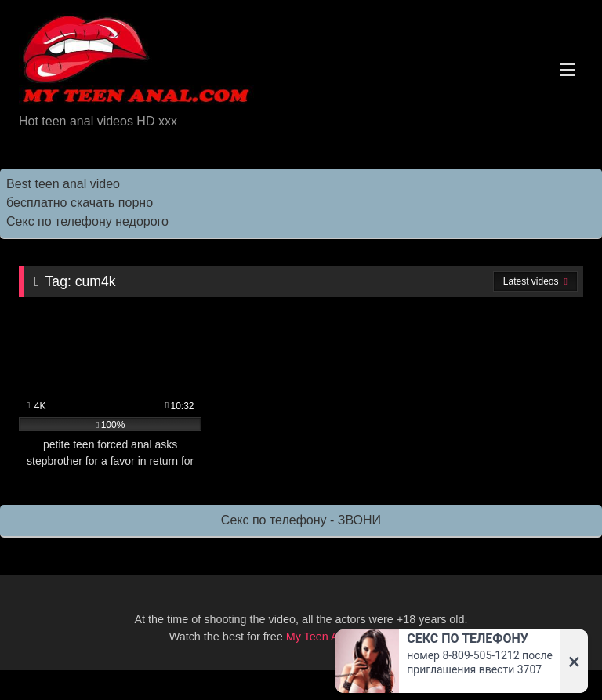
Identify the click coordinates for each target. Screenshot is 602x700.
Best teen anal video (63, 184)
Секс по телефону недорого (87, 221)
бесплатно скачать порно (80, 203)
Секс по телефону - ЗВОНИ (301, 520)
